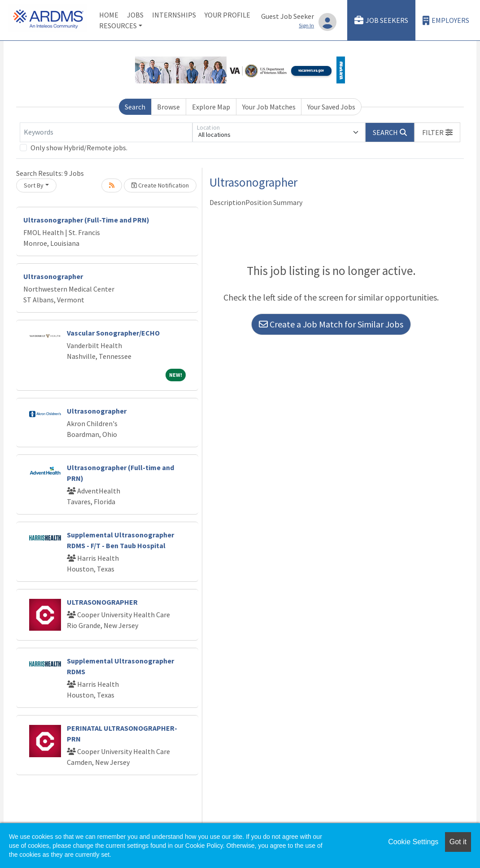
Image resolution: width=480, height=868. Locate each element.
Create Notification (160, 185)
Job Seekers (381, 20)
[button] (437, 132)
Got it (458, 842)
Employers (446, 20)
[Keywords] (106, 132)
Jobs (135, 15)
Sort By (34, 185)
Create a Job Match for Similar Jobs (331, 324)
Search (135, 107)
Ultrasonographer (53, 276)
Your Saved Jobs (331, 107)
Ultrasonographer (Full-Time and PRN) (86, 220)
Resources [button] (118, 26)
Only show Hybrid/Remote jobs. (79, 148)
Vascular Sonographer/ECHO (113, 333)
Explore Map (211, 107)
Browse (168, 107)
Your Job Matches (269, 107)
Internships (174, 15)
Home (109, 15)
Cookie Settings (413, 842)
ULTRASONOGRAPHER (102, 602)
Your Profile (227, 15)
